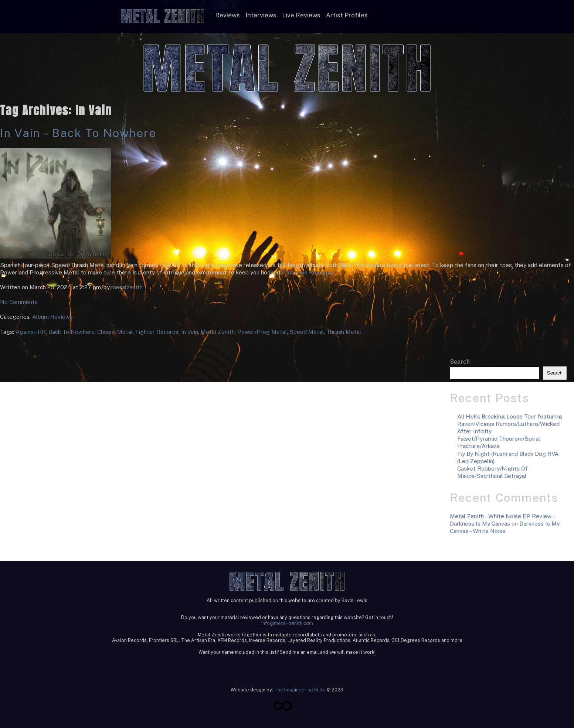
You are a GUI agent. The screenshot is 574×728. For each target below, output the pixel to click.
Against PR (31, 332)
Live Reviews (301, 15)
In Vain (190, 332)
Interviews (261, 15)
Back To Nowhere (72, 332)
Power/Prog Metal (262, 332)
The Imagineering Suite (300, 690)
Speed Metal (307, 332)
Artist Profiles (347, 15)
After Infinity (474, 431)
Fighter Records (157, 332)
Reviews (227, 15)
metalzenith (127, 287)
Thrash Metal (344, 332)
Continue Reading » (308, 272)
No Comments (19, 302)
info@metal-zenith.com (287, 623)
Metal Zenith (218, 332)
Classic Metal (115, 332)
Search (460, 362)
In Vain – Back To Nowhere (78, 133)
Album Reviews (52, 317)
